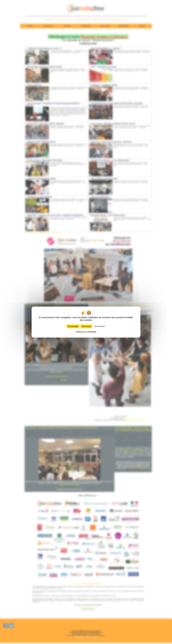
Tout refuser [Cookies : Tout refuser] (86, 326)
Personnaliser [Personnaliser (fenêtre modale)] (100, 326)
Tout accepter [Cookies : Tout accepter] (73, 326)
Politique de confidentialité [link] (86, 332)
